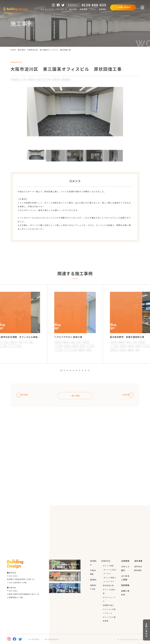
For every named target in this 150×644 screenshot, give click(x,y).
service (106, 561)
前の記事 (24, 395)
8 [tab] (83, 370)
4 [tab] (70, 370)
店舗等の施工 (108, 605)
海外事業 (138, 561)
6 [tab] (77, 370)
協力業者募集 (34, 639)
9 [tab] (86, 370)
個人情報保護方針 (52, 639)
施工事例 (21, 50)
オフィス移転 (108, 566)
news (93, 580)
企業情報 (125, 561)
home (13, 50)
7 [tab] (80, 370)
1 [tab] (61, 370)
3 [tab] (67, 370)
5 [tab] (73, 370)
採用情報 (125, 585)
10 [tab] (89, 370)
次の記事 (126, 395)
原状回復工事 (108, 585)
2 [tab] (64, 370)
